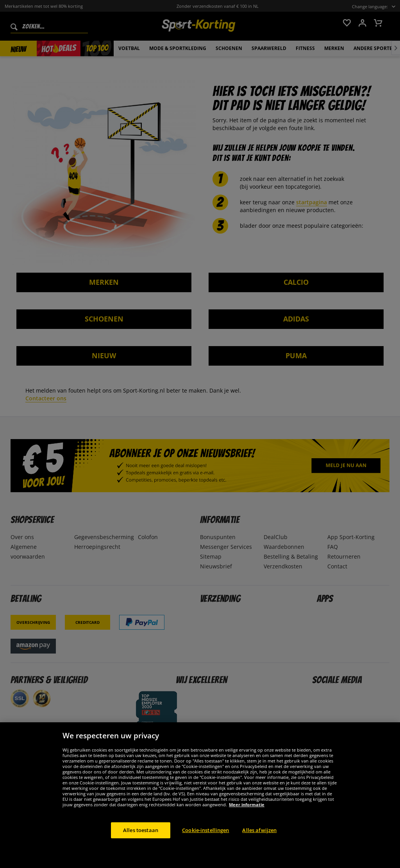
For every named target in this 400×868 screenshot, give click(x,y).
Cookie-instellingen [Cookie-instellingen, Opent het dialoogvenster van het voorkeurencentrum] (205, 840)
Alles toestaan (141, 840)
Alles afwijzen (259, 840)
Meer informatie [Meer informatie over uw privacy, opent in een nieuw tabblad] (247, 815)
